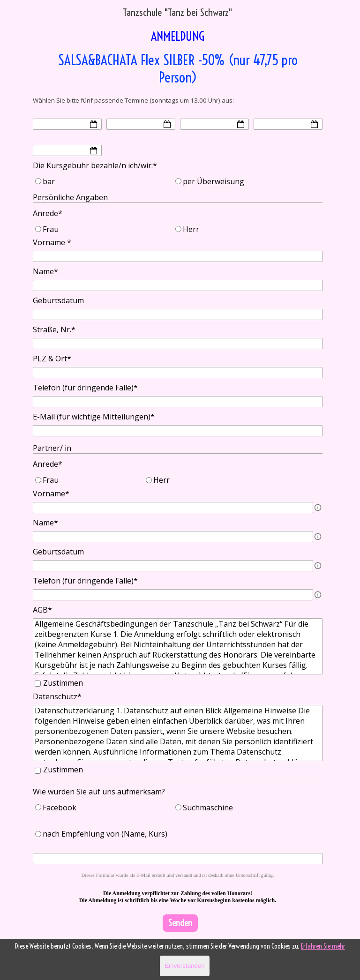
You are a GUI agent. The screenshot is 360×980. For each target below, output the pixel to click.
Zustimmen (63, 683)
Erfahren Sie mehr (323, 946)
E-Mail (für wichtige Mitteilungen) (94, 417)
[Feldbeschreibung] (318, 508)
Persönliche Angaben (70, 197)
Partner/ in (52, 448)
